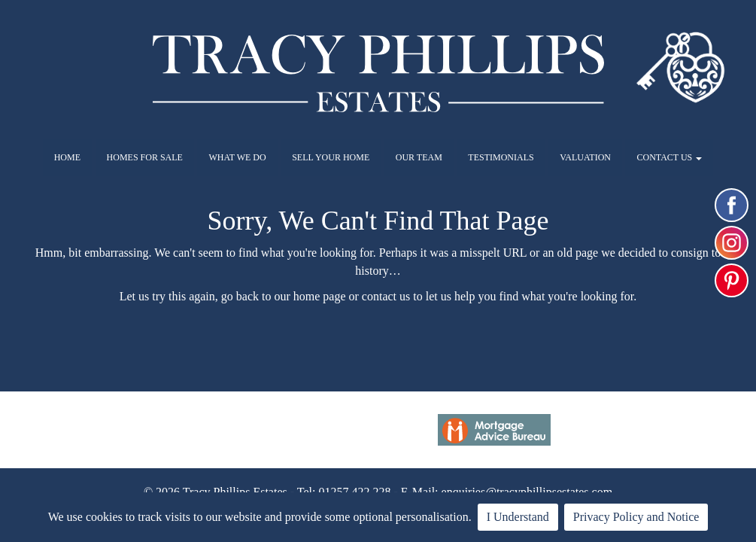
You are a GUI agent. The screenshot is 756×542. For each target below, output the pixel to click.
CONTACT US (669, 157)
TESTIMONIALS (501, 157)
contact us (386, 296)
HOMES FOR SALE (145, 157)
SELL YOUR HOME (331, 157)
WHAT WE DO (237, 157)
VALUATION (585, 157)
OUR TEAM (419, 157)
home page (320, 296)
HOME (67, 157)
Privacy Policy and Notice (636, 517)
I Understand (518, 517)
